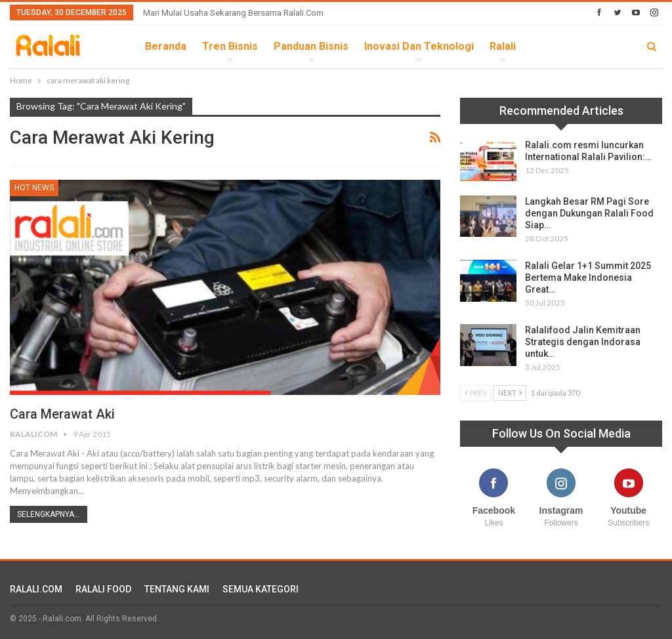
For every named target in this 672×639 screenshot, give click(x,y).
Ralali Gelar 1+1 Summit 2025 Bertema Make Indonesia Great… (588, 278)
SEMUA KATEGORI (261, 589)
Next (510, 393)
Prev (476, 393)
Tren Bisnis (230, 46)
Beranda (166, 46)
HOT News (34, 188)
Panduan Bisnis (311, 46)
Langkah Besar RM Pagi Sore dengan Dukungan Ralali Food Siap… (589, 213)
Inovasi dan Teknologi (419, 46)
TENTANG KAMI (177, 589)
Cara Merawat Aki (62, 414)
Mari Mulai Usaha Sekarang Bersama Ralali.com (233, 13)
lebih (545, 46)
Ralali (503, 46)
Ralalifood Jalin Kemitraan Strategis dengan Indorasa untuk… (583, 342)
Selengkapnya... (49, 514)
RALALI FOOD (103, 589)
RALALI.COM (36, 589)
